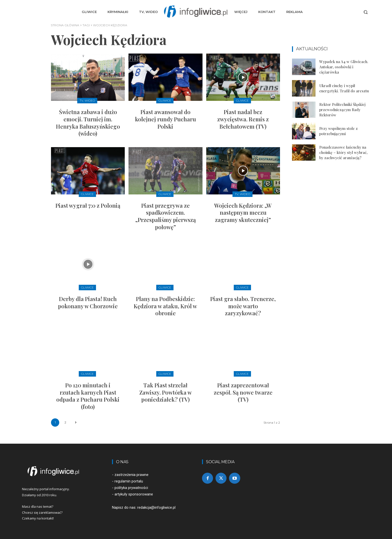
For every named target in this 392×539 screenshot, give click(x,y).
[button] (365, 12)
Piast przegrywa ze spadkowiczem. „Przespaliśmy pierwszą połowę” (165, 216)
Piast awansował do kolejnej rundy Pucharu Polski (165, 119)
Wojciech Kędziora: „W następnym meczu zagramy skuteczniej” (243, 213)
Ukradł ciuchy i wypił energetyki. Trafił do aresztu (344, 88)
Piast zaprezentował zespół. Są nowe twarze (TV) (243, 392)
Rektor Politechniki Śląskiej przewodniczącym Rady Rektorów (342, 110)
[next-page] (76, 423)
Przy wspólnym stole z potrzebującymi (338, 131)
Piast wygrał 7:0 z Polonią (88, 205)
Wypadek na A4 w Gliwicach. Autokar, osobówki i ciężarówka (344, 67)
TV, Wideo (87, 100)
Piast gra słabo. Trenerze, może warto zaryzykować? (243, 306)
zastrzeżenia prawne (131, 475)
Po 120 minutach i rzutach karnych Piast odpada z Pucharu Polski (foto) (88, 396)
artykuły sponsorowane (134, 494)
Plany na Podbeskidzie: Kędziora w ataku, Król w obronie (165, 306)
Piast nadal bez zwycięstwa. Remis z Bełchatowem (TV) (243, 119)
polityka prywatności (131, 488)
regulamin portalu (129, 481)
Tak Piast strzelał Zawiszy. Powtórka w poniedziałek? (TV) (165, 392)
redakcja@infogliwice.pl (156, 507)
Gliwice (165, 100)
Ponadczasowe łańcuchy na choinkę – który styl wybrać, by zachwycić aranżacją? (343, 152)
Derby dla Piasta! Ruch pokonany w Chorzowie (88, 302)
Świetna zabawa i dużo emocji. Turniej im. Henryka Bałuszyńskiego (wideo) (88, 123)
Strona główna (65, 25)
